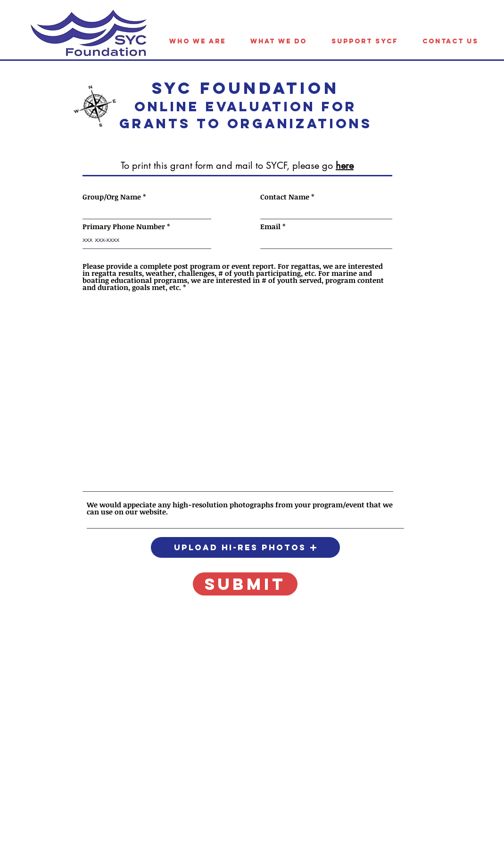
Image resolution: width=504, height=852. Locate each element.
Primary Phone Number (124, 227)
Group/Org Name (112, 197)
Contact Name (285, 197)
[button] (245, 547)
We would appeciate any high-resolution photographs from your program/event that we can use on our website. (240, 508)
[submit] (245, 584)
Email (270, 227)
